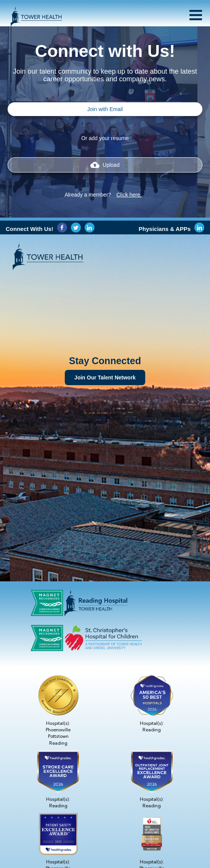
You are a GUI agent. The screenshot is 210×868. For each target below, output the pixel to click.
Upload (105, 165)
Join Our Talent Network (105, 378)
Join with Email (105, 109)
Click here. (129, 195)
